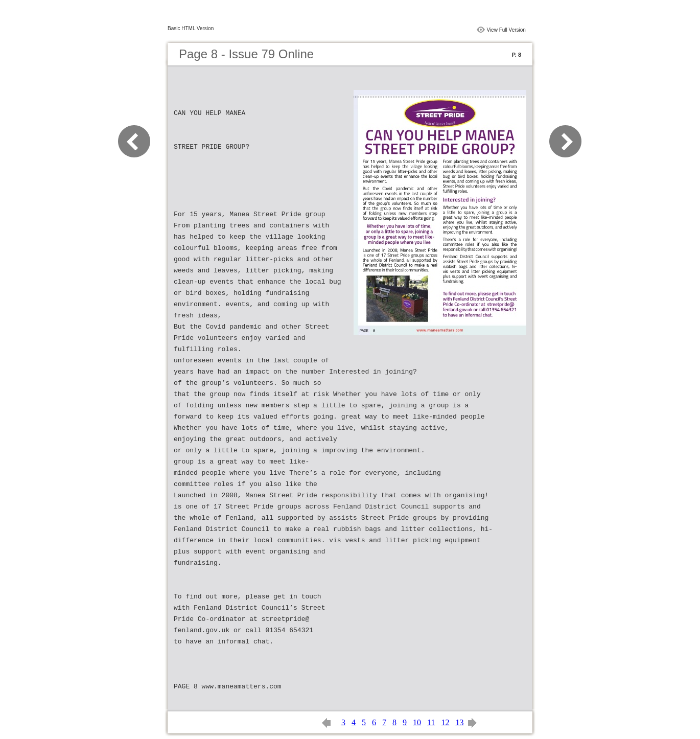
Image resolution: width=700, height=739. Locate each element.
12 (445, 722)
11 (431, 722)
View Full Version (506, 30)
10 (417, 722)
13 (459, 722)
